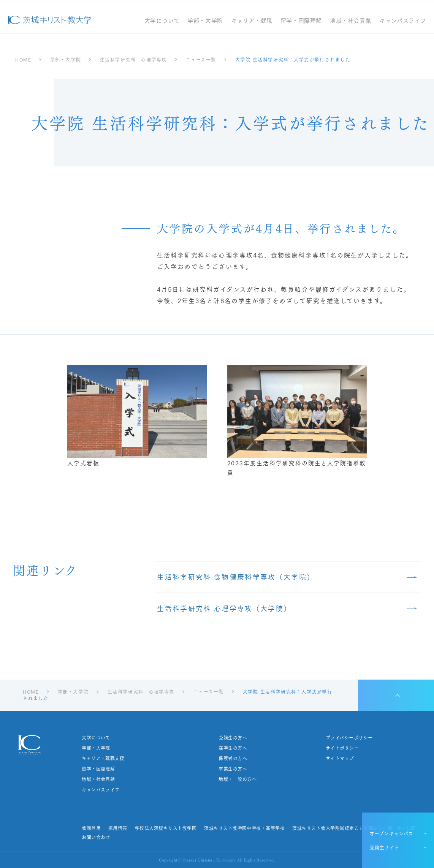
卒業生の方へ (233, 769)
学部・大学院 (205, 21)
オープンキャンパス (391, 833)
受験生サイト (384, 847)
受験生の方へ (233, 738)
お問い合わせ (96, 837)
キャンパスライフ (403, 21)
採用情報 (118, 828)
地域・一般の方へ (238, 779)
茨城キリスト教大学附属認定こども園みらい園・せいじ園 (354, 828)
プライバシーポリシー (349, 738)
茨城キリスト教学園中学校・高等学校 (244, 828)
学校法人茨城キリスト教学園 (166, 828)
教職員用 (91, 828)
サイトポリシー (342, 748)
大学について (162, 21)
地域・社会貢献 (351, 21)
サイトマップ (340, 758)
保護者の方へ (233, 758)
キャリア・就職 (252, 21)
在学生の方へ (233, 748)
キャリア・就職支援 (103, 758)
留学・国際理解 (301, 21)
